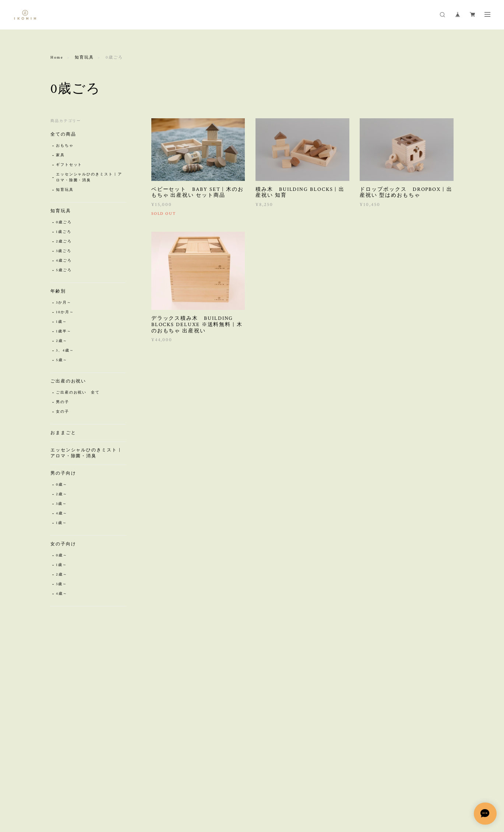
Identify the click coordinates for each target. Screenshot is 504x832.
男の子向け (63, 473)
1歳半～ (64, 331)
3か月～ (64, 303)
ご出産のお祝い (68, 381)
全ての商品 (63, 134)
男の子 (63, 402)
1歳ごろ (64, 232)
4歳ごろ (64, 261)
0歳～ (62, 485)
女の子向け (63, 544)
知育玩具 (84, 57)
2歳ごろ (64, 242)
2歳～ (62, 341)
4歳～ (62, 513)
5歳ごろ (64, 270)
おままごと (63, 433)
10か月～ (65, 312)
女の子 (63, 412)
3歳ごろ (64, 251)
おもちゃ (65, 146)
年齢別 (58, 291)
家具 (60, 155)
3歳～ (61, 504)
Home (57, 57)
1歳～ (61, 322)
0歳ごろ (64, 222)
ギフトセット (69, 165)
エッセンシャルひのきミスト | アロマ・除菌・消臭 (89, 177)
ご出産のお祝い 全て (78, 393)
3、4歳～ (65, 351)
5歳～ (62, 360)
